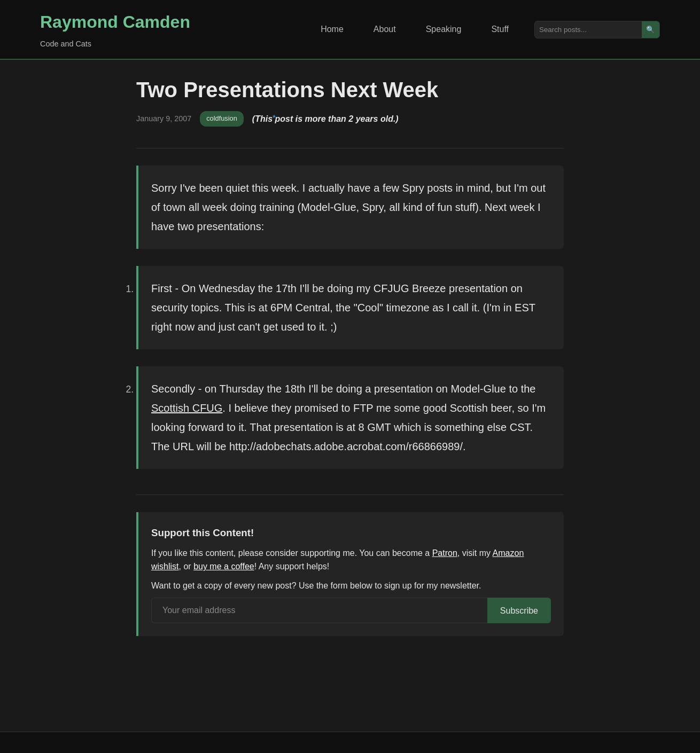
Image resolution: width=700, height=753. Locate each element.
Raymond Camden (115, 22)
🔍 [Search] (651, 30)
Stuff (500, 29)
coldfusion (222, 118)
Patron (445, 553)
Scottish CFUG (187, 408)
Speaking (444, 29)
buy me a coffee (224, 566)
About (385, 29)
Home (332, 29)
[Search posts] (588, 30)
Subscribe (519, 611)
